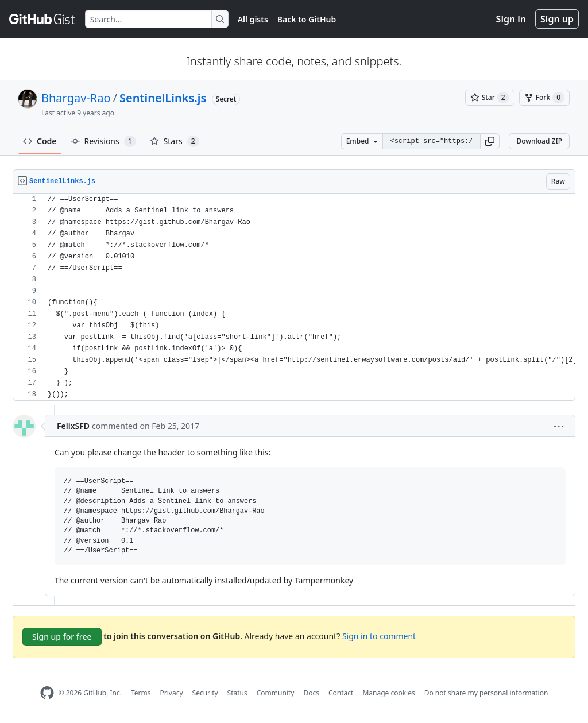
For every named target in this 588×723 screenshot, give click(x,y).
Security (205, 693)
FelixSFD (73, 426)
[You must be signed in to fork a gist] (544, 98)
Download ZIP (539, 141)
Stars (175, 141)
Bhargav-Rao (76, 98)
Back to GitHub (307, 19)
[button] (490, 141)
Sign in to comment (379, 636)
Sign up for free (62, 637)
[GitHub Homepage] (47, 693)
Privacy (172, 693)
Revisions (103, 141)
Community (276, 693)
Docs (311, 693)
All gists (253, 19)
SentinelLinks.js (163, 98)
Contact (341, 693)
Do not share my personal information (486, 693)
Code (40, 141)
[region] (294, 297)
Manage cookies (388, 693)
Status (237, 693)
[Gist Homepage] (42, 19)
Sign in (511, 19)
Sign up (557, 19)
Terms (141, 693)
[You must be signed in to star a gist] (490, 98)
